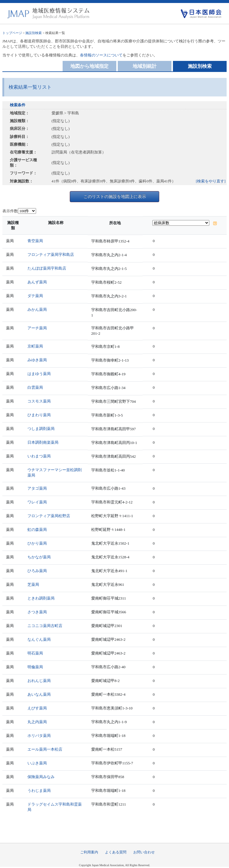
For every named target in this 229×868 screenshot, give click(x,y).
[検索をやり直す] (211, 181)
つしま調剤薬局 (41, 429)
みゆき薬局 (37, 360)
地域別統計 (145, 66)
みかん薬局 (37, 309)
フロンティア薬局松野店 (49, 516)
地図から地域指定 (89, 66)
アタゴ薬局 (37, 488)
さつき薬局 (37, 612)
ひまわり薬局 (39, 415)
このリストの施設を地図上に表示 (115, 196)
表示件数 (10, 211)
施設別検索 (34, 33)
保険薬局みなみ (41, 777)
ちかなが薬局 (39, 557)
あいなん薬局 (39, 694)
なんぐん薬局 (39, 639)
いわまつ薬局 (39, 456)
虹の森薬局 (37, 530)
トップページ (12, 33)
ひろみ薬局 (37, 571)
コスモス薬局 (39, 401)
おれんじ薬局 (39, 681)
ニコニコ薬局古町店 (45, 626)
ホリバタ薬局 (39, 736)
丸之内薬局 (37, 722)
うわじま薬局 (39, 791)
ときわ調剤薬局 (41, 598)
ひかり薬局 (37, 543)
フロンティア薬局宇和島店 (51, 255)
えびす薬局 (37, 708)
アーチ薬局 (37, 328)
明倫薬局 (35, 667)
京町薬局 (35, 346)
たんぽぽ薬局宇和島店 (47, 268)
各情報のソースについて (101, 55)
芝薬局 (33, 584)
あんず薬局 (37, 282)
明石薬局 (35, 653)
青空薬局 (35, 241)
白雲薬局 (35, 387)
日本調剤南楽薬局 (43, 442)
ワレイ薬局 (37, 502)
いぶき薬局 (37, 763)
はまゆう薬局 (39, 374)
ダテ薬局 (35, 296)
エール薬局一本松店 (45, 749)
